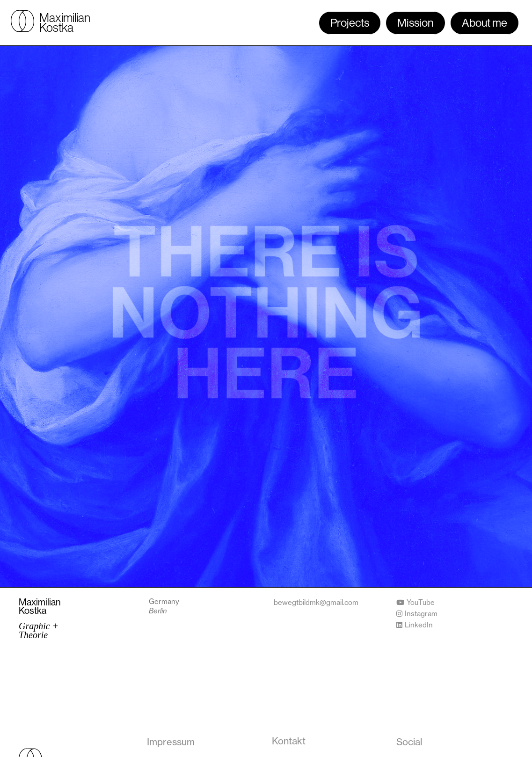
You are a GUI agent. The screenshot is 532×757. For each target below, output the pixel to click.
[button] (409, 742)
